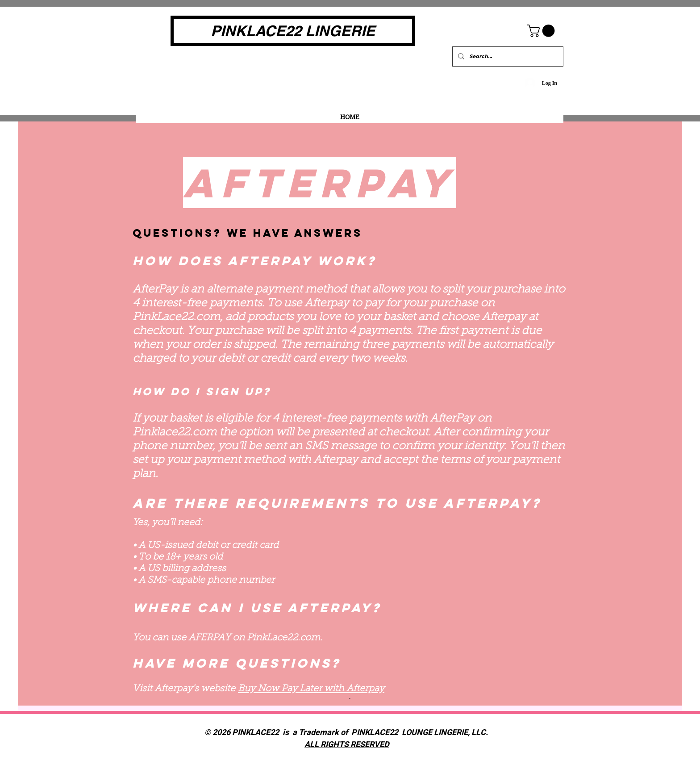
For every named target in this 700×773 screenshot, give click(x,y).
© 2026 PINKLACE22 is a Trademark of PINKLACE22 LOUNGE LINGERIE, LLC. (347, 733)
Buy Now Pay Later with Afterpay (311, 689)
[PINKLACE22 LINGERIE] (293, 31)
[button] (542, 31)
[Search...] (507, 56)
